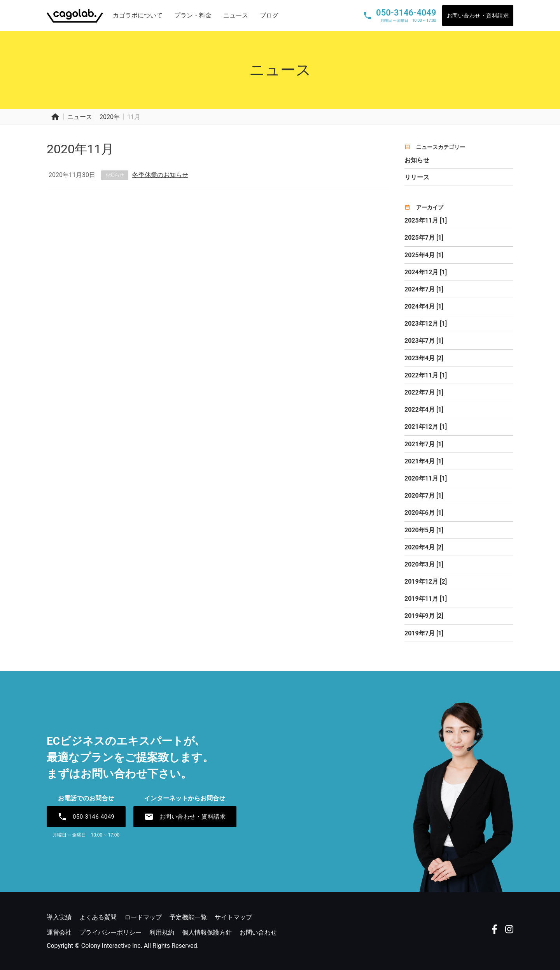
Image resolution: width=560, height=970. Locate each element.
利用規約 (162, 932)
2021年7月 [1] (424, 444)
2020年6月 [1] (424, 513)
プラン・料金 (193, 15)
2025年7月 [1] (424, 238)
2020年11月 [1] (426, 478)
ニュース (236, 15)
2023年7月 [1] (424, 341)
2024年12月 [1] (426, 272)
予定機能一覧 (188, 917)
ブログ (269, 15)
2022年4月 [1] (424, 410)
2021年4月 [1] (424, 461)
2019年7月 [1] (424, 633)
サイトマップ (233, 917)
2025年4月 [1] (424, 255)
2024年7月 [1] (424, 289)
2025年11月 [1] (426, 220)
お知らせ (115, 175)
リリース (417, 177)
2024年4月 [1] (424, 306)
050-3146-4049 (86, 817)
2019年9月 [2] (424, 616)
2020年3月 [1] (424, 564)
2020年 (110, 117)
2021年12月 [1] (426, 427)
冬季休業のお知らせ (160, 175)
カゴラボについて (138, 15)
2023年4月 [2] (424, 358)
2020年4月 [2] (424, 547)
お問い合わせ (258, 932)
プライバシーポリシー (110, 932)
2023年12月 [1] (426, 324)
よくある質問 (98, 917)
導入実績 (59, 917)
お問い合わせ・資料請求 (478, 16)
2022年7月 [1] (424, 392)
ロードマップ (143, 917)
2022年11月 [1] (426, 375)
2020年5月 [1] (424, 530)
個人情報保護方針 (207, 932)
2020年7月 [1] (424, 496)
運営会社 (59, 932)
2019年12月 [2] (426, 581)
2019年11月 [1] (426, 599)
